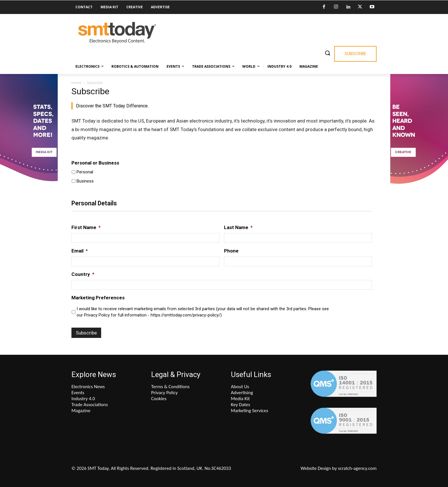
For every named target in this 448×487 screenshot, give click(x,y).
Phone (231, 251)
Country (83, 274)
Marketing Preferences (98, 298)
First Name (86, 227)
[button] (327, 53)
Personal (85, 172)
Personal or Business (95, 163)
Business (85, 181)
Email (80, 251)
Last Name (238, 227)
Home (76, 83)
